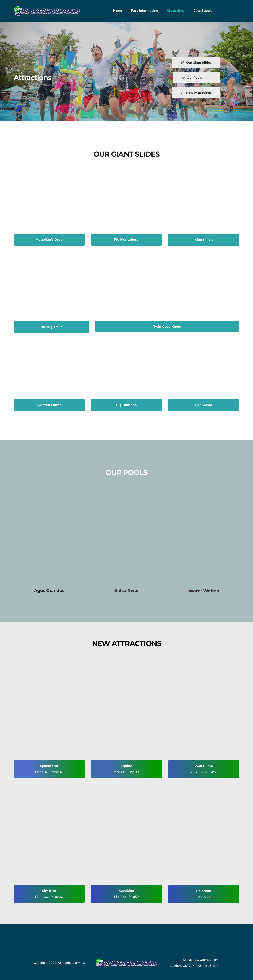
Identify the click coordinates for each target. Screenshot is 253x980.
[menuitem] (117, 11)
